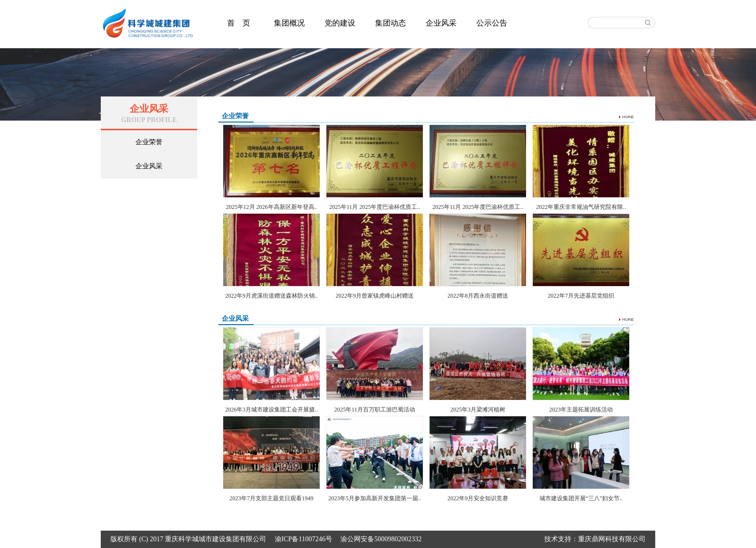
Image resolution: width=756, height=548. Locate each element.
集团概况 (289, 23)
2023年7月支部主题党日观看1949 (271, 498)
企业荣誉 (149, 142)
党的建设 (340, 23)
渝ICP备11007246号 (304, 539)
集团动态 (391, 23)
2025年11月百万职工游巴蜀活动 (375, 410)
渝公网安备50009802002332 (381, 539)
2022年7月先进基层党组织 (581, 296)
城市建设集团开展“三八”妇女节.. (581, 498)
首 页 (239, 23)
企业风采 (441, 23)
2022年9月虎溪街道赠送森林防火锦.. (271, 296)
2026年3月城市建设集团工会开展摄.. (271, 410)
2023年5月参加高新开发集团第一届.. (375, 498)
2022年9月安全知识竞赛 (478, 498)
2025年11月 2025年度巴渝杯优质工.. (375, 207)
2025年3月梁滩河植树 (478, 410)
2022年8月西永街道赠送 (478, 296)
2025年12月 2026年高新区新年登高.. (272, 207)
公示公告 (492, 23)
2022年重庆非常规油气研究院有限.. (581, 207)
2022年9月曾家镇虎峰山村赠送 (375, 296)
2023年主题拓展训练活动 (581, 410)
